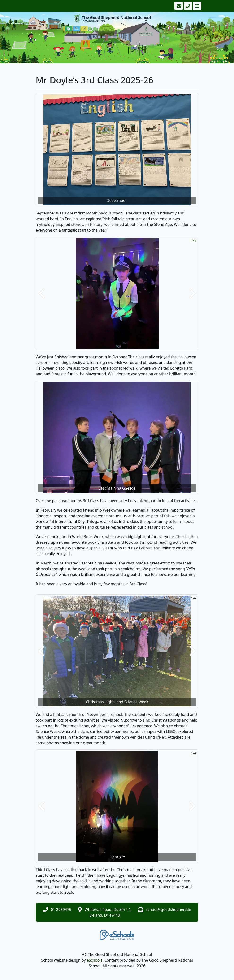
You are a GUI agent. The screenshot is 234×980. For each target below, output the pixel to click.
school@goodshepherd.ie (168, 910)
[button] (42, 293)
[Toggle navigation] (197, 6)
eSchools (95, 960)
